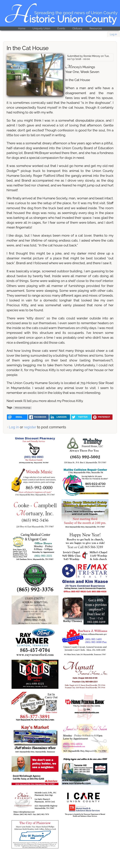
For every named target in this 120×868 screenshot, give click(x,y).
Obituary (77, 28)
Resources (96, 28)
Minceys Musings (23, 408)
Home (22, 28)
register (30, 427)
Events (61, 28)
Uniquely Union (41, 28)
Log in (113, 34)
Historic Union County (60, 19)
